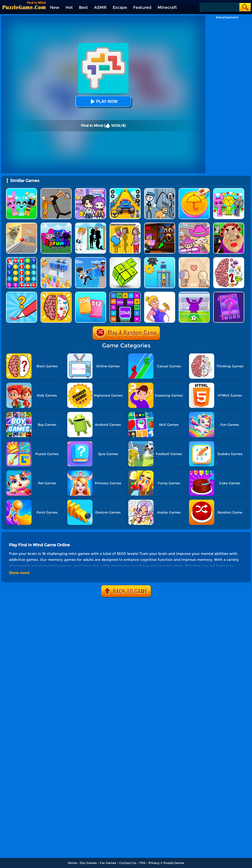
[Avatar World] (194, 225)
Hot (69, 7)
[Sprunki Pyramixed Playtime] (56, 225)
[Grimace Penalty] (194, 294)
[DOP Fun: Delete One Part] (125, 225)
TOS (142, 863)
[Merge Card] (91, 294)
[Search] (219, 7)
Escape (120, 7)
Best (83, 7)
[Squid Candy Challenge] (194, 190)
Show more (19, 573)
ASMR (100, 7)
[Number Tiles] (125, 294)
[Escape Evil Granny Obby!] (229, 225)
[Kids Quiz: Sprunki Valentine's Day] (229, 190)
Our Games (88, 863)
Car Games (108, 863)
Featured (142, 7)
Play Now (103, 101)
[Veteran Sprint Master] (125, 190)
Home (72, 863)
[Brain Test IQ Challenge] (56, 294)
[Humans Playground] (56, 190)
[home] (24, 7)
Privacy (154, 863)
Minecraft (167, 7)
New (55, 7)
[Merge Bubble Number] (22, 259)
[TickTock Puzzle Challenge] (22, 225)
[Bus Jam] (56, 259)
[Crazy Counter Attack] (91, 259)
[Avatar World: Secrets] (91, 190)
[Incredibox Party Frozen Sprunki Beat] (22, 190)
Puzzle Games (174, 863)
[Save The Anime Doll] (160, 294)
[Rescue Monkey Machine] (160, 259)
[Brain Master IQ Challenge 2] (229, 259)
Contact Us (128, 863)
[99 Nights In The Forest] (160, 225)
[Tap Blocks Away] (125, 259)
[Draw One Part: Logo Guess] (22, 294)
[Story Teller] (194, 259)
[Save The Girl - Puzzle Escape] (91, 225)
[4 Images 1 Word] (229, 294)
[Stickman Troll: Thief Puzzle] (160, 190)
